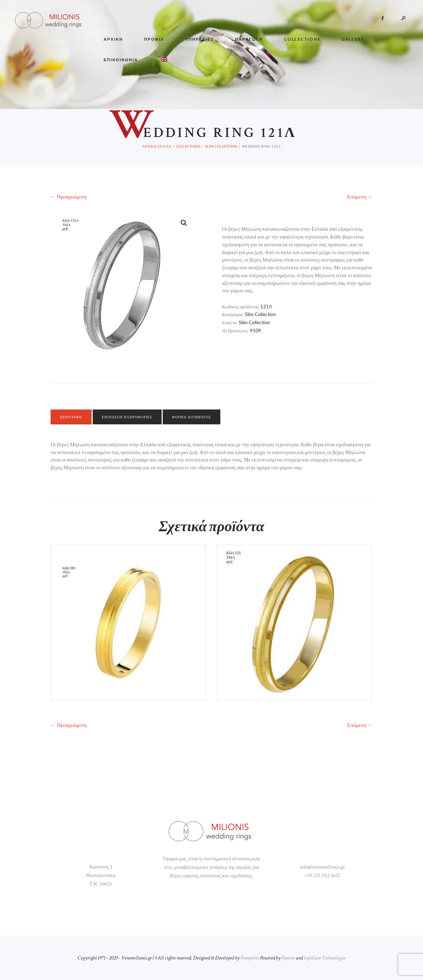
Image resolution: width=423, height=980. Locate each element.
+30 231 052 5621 (322, 875)
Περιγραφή (72, 417)
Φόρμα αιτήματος (197, 417)
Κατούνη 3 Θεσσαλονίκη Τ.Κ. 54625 (101, 875)
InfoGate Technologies (325, 958)
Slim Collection (221, 146)
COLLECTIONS (188, 146)
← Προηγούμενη (69, 197)
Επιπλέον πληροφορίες (130, 417)
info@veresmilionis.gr (322, 867)
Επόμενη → (360, 197)
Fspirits (288, 958)
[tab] (72, 417)
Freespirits (250, 958)
